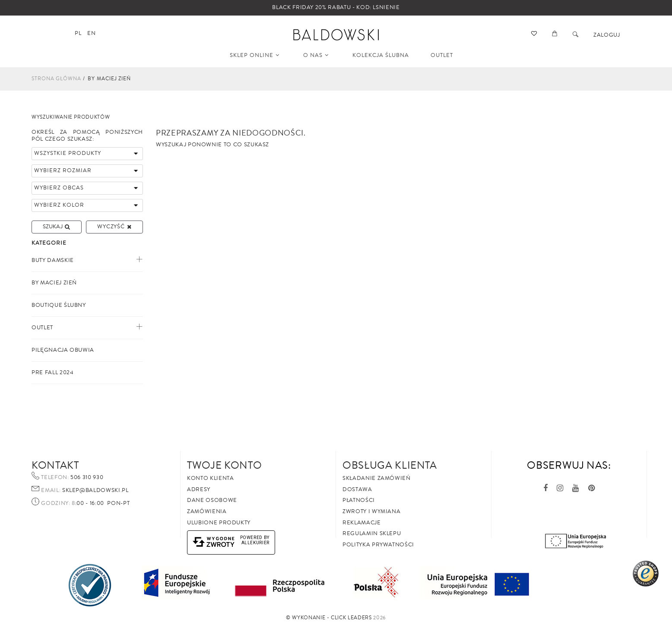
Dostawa (357, 489)
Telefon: (55, 478)
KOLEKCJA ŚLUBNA (381, 55)
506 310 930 (86, 477)
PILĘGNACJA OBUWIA (63, 350)
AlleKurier (256, 543)
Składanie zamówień (377, 478)
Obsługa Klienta (390, 465)
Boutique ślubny (59, 305)
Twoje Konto (224, 465)
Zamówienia (207, 511)
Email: (51, 491)
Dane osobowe (212, 500)
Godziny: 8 (58, 504)
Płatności (359, 500)
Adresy (199, 489)
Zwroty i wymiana (371, 511)
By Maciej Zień (54, 283)
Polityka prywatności (378, 545)
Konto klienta (210, 478)
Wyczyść (114, 227)
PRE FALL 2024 (52, 372)
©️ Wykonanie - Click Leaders (329, 618)
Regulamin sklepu (372, 533)
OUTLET (442, 55)
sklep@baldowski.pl (94, 490)
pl (78, 33)
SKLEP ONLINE (255, 55)
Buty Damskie (53, 260)
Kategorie (49, 243)
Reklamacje (362, 523)
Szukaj (56, 227)
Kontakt (55, 465)
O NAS (316, 55)
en (91, 33)
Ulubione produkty (219, 523)
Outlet (42, 328)
